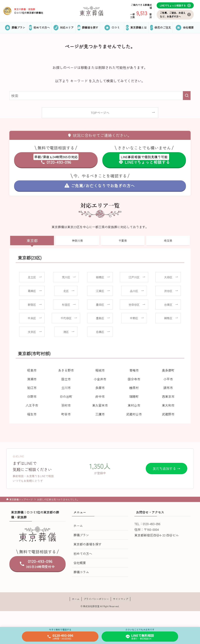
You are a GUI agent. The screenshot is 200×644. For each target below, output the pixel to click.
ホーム (78, 526)
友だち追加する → (167, 468)
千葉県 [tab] (123, 241)
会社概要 (80, 563)
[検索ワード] (100, 96)
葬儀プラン (81, 535)
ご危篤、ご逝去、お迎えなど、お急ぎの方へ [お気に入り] (175, 14)
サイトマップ (121, 599)
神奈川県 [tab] (77, 241)
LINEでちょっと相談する (175, 5)
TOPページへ (100, 113)
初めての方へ (83, 554)
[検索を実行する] (187, 96)
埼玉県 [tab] (168, 241)
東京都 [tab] (32, 241)
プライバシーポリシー (96, 599)
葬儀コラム (81, 572)
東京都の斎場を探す (87, 544)
